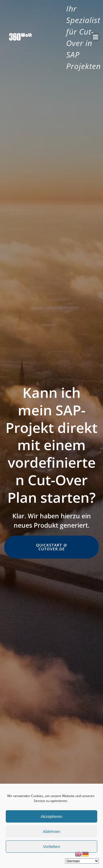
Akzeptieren (51, 816)
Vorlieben (51, 847)
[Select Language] (82, 861)
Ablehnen (51, 831)
